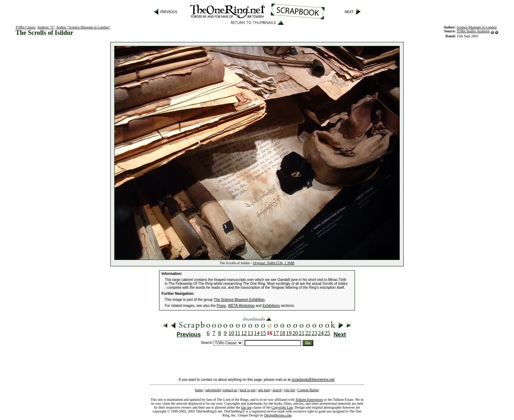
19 (289, 333)
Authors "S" (46, 27)
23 (314, 333)
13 (250, 333)
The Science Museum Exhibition (239, 300)
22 (308, 333)
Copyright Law (282, 407)
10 (231, 333)
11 (238, 333)
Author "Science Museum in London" (83, 27)
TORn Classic (26, 27)
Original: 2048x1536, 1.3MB (274, 263)
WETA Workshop (241, 306)
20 (295, 333)
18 (282, 333)
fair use (246, 407)
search (277, 390)
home (199, 390)
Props (221, 306)
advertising (213, 390)
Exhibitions (271, 306)
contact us (230, 390)
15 (263, 333)
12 (244, 333)
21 (301, 333)
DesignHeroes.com (278, 415)
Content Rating (308, 390)
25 (327, 333)
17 (276, 333)
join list (289, 390)
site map (264, 390)
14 (257, 333)
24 (321, 333)
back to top (247, 390)
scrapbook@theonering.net (313, 380)
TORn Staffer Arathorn (473, 31)
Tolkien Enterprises (309, 400)
